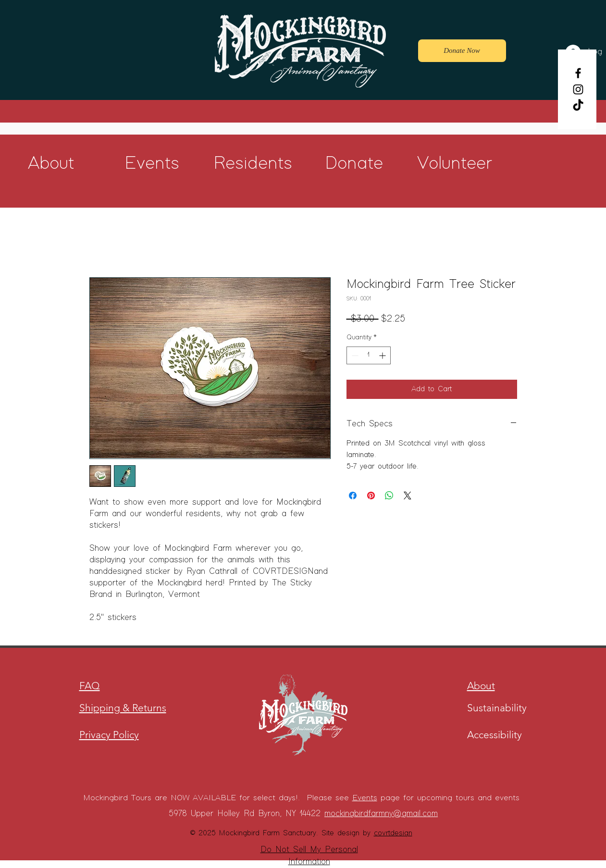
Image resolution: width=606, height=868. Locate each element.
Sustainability (497, 708)
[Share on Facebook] (353, 496)
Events (365, 798)
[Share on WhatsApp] (389, 496)
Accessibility (495, 735)
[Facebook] (578, 73)
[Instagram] (578, 89)
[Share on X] (408, 496)
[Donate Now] (462, 51)
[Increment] (383, 355)
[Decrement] (354, 355)
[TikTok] (578, 106)
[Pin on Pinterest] (371, 496)
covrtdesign (393, 833)
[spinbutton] (369, 355)
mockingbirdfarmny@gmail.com (381, 814)
